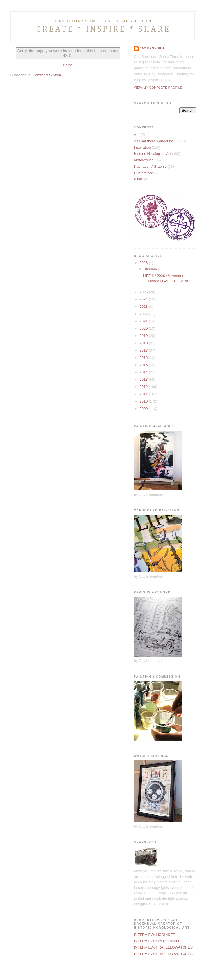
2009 (144, 409)
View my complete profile (158, 88)
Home (68, 65)
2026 (144, 263)
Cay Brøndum (152, 48)
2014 (144, 372)
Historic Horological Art (153, 154)
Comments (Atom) (47, 75)
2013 (144, 379)
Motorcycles (144, 160)
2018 (144, 343)
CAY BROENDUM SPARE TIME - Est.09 (103, 21)
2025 (144, 292)
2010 (144, 401)
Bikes (139, 179)
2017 (144, 350)
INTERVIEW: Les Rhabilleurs (158, 941)
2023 (144, 307)
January (151, 269)
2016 (144, 358)
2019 (144, 336)
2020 (144, 328)
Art (136, 135)
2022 (144, 314)
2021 (144, 321)
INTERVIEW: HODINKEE (155, 935)
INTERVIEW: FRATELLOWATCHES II (165, 954)
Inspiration (142, 147)
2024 (144, 299)
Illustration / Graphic (150, 167)
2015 (144, 365)
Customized (144, 173)
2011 (144, 394)
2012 (144, 387)
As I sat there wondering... (155, 141)
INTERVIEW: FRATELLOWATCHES (163, 947)
